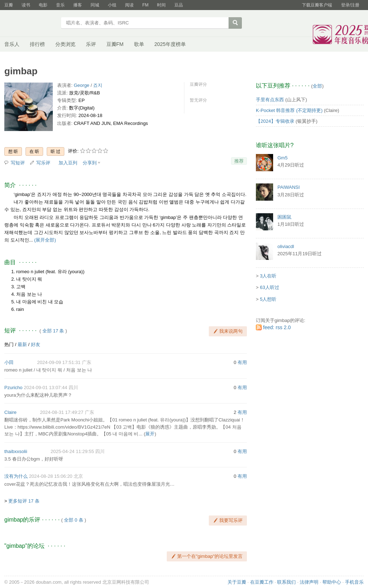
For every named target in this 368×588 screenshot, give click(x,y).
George (81, 85)
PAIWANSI (289, 187)
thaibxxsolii (16, 451)
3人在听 (268, 276)
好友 (36, 344)
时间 (161, 5)
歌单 (139, 44)
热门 (9, 344)
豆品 (179, 5)
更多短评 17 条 (24, 501)
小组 (112, 5)
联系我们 (286, 582)
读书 (26, 5)
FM (145, 5)
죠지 (98, 85)
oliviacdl (286, 246)
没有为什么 (16, 476)
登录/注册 (350, 5)
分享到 (90, 163)
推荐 (239, 161)
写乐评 (43, 163)
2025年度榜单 (170, 44)
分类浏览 (65, 44)
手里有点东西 (270, 100)
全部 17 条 (53, 331)
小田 (9, 362)
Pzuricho (13, 388)
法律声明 (309, 582)
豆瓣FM (115, 44)
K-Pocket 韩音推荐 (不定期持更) (289, 110)
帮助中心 (332, 582)
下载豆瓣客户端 (317, 5)
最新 (22, 344)
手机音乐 (354, 582)
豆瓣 (9, 5)
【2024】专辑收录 (275, 121)
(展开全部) (45, 240)
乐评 (91, 44)
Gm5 (282, 158)
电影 (43, 5)
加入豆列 (68, 163)
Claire (10, 412)
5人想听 (268, 299)
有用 (242, 362)
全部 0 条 (73, 520)
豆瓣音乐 (30, 24)
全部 (317, 86)
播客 (78, 5)
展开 (150, 434)
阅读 (129, 5)
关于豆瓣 (237, 582)
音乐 (60, 5)
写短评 (18, 163)
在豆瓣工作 (262, 582)
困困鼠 (284, 217)
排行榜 (37, 44)
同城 (95, 5)
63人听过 (269, 287)
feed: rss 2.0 (277, 327)
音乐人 (12, 44)
